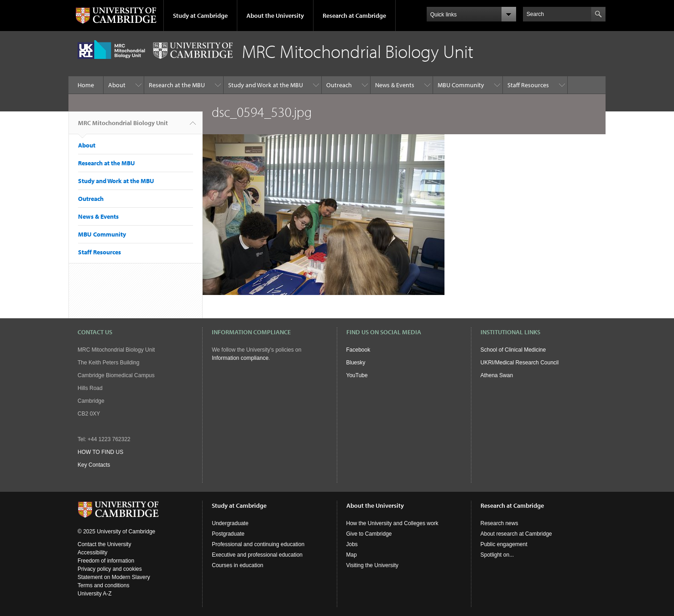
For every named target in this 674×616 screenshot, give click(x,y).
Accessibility (92, 553)
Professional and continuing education (258, 544)
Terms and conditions (103, 585)
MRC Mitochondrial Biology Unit (123, 126)
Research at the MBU (177, 85)
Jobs (352, 544)
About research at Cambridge (516, 534)
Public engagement (504, 544)
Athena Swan (497, 375)
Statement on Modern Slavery (114, 577)
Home (86, 85)
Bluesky (356, 363)
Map (352, 555)
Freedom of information (106, 561)
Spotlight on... (497, 555)
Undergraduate (230, 523)
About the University (275, 16)
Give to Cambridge (369, 534)
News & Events (395, 85)
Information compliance (240, 358)
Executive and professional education (257, 555)
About (117, 85)
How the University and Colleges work (392, 523)
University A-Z (95, 594)
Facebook (358, 350)
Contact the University (104, 544)
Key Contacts (94, 465)
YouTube (357, 375)
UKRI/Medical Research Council (520, 363)
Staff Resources (528, 85)
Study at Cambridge (200, 16)
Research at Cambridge (354, 16)
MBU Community (461, 85)
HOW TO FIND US (100, 452)
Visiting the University (373, 565)
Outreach (339, 85)
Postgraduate (228, 534)
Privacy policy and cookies (110, 569)
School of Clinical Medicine (513, 350)
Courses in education (238, 565)
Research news (499, 523)
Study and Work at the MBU (266, 85)
